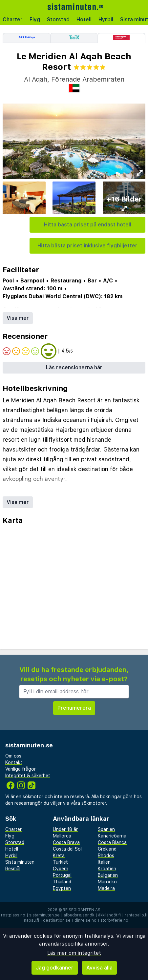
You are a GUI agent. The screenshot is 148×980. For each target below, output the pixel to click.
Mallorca (62, 836)
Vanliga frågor (21, 769)
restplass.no (13, 915)
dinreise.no (85, 920)
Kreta (59, 855)
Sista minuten (20, 862)
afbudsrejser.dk (79, 915)
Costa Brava (66, 842)
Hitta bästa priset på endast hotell (88, 225)
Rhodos (106, 855)
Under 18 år (65, 829)
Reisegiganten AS (82, 910)
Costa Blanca (112, 842)
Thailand (62, 882)
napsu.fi (32, 920)
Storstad (58, 19)
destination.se (57, 920)
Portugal (62, 875)
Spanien (106, 829)
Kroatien (107, 869)
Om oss (13, 756)
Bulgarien (108, 875)
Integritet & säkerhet (28, 776)
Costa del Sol (67, 849)
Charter (13, 19)
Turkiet (60, 862)
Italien (104, 862)
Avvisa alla (99, 968)
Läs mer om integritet (74, 953)
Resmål (13, 869)
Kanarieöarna (112, 836)
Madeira (106, 888)
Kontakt (14, 762)
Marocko (107, 882)
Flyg (35, 19)
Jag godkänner (55, 968)
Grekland (107, 849)
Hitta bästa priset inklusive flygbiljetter (87, 246)
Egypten (62, 888)
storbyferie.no (114, 920)
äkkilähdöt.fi (109, 915)
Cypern (61, 869)
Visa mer (18, 318)
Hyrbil (106, 19)
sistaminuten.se (44, 915)
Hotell (84, 19)
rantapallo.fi (136, 915)
